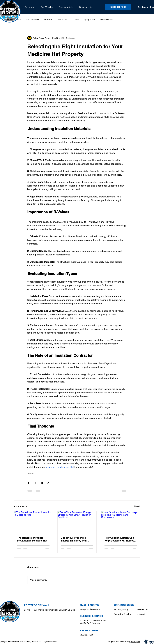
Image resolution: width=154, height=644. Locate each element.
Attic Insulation (33, 19)
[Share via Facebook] (29, 483)
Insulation (48, 19)
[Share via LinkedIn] (42, 483)
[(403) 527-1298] (118, 7)
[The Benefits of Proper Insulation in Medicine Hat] (33, 522)
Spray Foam (89, 19)
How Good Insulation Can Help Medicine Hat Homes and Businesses (119, 539)
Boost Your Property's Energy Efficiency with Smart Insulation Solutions (76, 539)
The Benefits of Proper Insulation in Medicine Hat (32, 539)
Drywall (76, 19)
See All (137, 506)
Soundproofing (106, 19)
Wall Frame (62, 19)
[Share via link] (48, 483)
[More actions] (125, 38)
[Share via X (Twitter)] (35, 483)
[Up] (146, 642)
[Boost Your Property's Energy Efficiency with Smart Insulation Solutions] (77, 522)
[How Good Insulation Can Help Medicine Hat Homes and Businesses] (121, 522)
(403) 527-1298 (87, 635)
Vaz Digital (135, 642)
